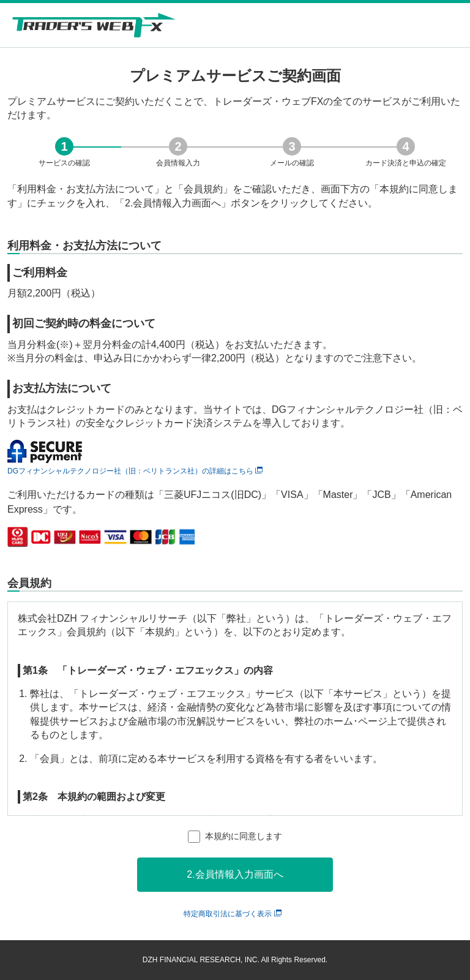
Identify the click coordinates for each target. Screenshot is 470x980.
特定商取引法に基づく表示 (232, 914)
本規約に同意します (244, 836)
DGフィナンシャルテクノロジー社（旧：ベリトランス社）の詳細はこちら (135, 471)
